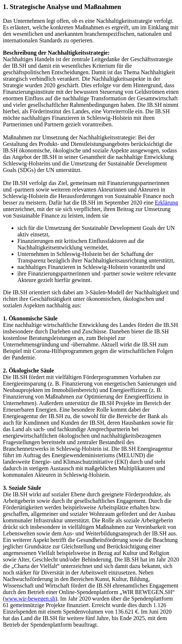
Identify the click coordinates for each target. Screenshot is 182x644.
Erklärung (166, 203)
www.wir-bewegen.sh (30, 599)
